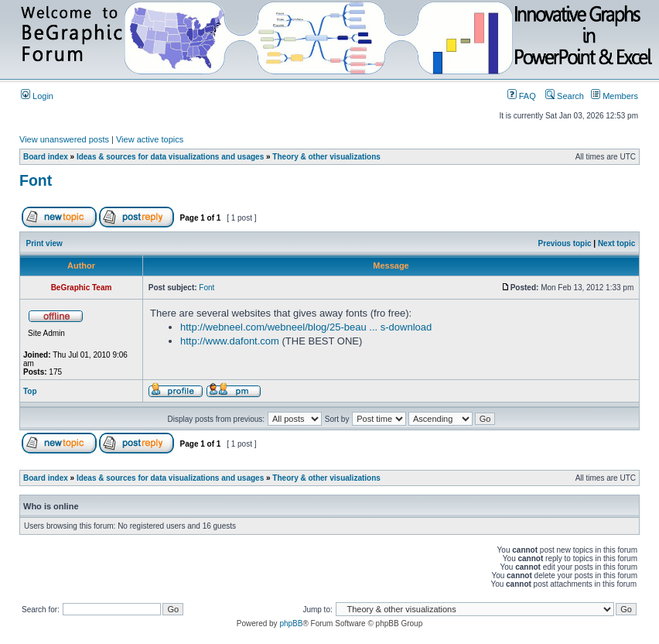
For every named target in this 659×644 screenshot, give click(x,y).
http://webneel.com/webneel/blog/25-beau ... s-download (306, 327)
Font (36, 180)
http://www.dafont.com (230, 341)
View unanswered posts (64, 139)
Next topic (616, 243)
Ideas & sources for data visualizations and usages (170, 157)
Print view (44, 243)
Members (615, 96)
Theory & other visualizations (326, 157)
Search (565, 96)
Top (30, 391)
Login (37, 96)
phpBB (291, 623)
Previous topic (565, 243)
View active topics (150, 139)
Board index (46, 157)
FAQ (522, 96)
